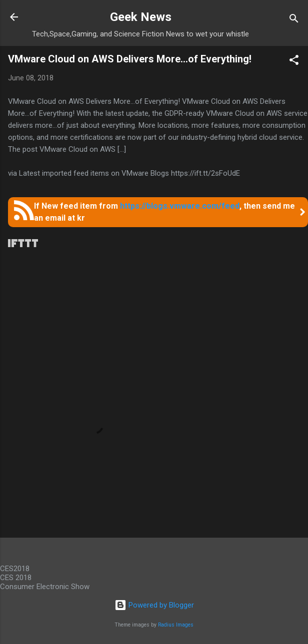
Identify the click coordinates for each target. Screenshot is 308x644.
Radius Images (176, 625)
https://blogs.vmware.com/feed (180, 206)
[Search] (294, 20)
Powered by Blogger (154, 605)
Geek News (141, 17)
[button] (294, 62)
